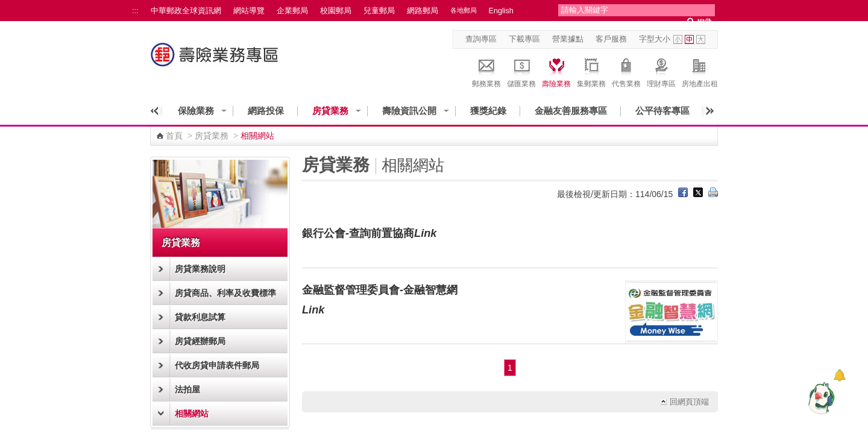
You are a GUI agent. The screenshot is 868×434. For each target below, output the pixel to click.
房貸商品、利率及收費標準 (225, 293)
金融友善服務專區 (571, 111)
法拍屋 (187, 389)
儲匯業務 (521, 71)
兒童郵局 (379, 11)
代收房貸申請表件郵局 (217, 365)
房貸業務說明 (200, 269)
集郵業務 (591, 71)
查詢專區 (481, 39)
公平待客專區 (662, 111)
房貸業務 (330, 111)
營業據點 (568, 39)
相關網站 (192, 414)
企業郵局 (292, 11)
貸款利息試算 (200, 317)
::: (135, 11)
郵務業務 (486, 71)
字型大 (701, 39)
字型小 (678, 39)
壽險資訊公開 (409, 111)
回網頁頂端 (689, 402)
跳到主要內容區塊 (6, 6)
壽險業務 (556, 71)
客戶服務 (611, 39)
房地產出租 (700, 71)
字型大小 (655, 39)
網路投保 (266, 111)
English (501, 11)
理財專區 (661, 71)
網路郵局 (423, 11)
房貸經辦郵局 (200, 341)
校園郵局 (336, 11)
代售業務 (626, 71)
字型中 (689, 39)
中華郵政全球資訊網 (186, 11)
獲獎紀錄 (488, 111)
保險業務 (196, 111)
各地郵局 (464, 10)
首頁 (174, 136)
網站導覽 (249, 11)
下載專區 (524, 39)
